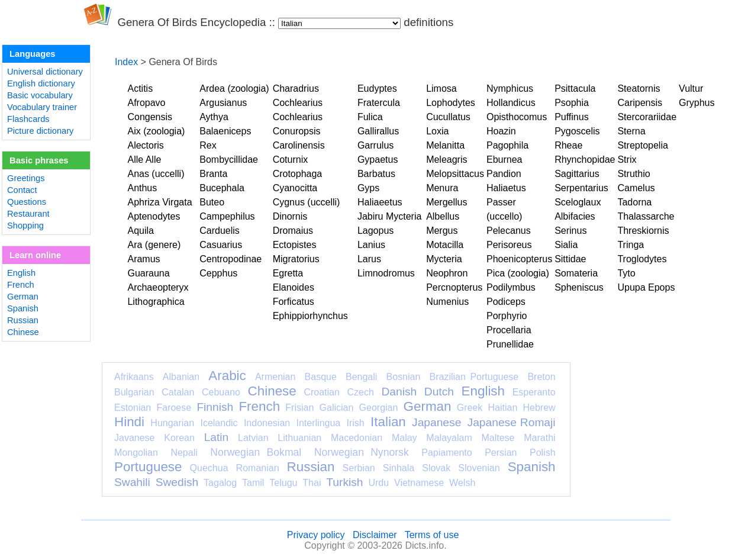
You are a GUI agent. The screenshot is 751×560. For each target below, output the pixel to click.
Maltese (498, 438)
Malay (404, 438)
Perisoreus (509, 245)
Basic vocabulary (40, 95)
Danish (399, 392)
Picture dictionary (40, 131)
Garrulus (375, 145)
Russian (23, 320)
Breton (541, 377)
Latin (217, 437)
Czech (360, 392)
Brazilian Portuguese (474, 377)
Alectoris (145, 145)
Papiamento (447, 453)
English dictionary (41, 83)
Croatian (321, 392)
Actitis (140, 88)
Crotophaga (298, 174)
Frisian (299, 408)
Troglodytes (642, 259)
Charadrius (296, 88)
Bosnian (404, 377)
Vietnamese (419, 483)
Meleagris (447, 160)
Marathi (539, 438)
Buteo (212, 202)
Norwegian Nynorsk (362, 452)
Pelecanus (509, 231)
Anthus (142, 188)
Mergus (442, 231)
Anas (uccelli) (156, 174)
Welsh (462, 483)
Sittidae (570, 259)
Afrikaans (134, 377)
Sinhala (399, 468)
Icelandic (219, 423)
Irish (356, 423)
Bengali (361, 377)
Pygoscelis (577, 131)
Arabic (227, 376)
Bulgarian (134, 392)
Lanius (371, 245)
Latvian (253, 438)
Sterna (631, 131)
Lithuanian (299, 438)
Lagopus (375, 231)
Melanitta (445, 145)
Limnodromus (386, 273)
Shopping (25, 226)
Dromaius (293, 231)
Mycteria (444, 259)
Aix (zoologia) (156, 131)
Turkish (344, 482)
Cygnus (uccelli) (307, 202)
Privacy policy (316, 535)
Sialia (566, 245)
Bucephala (222, 188)
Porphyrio (507, 316)
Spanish (23, 308)
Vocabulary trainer (42, 107)
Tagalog (220, 483)
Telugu (283, 483)
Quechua (209, 468)
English (21, 273)
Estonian (133, 408)
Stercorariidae (647, 117)
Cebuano (221, 392)
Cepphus (218, 273)
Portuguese (148, 467)
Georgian (379, 408)
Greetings (26, 178)
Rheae (568, 145)
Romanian (258, 468)
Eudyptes (377, 88)
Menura (442, 188)
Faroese (174, 408)
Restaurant (28, 214)
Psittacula (575, 88)
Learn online (35, 255)
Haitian (502, 408)
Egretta (288, 273)
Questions (27, 202)
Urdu (378, 483)
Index (126, 62)
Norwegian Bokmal (256, 452)
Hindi (129, 422)
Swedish (177, 482)
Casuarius (221, 245)
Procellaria (509, 330)
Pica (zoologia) (518, 273)
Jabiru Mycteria (389, 216)
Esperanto (534, 392)
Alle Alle (144, 160)
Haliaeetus (380, 202)
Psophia (572, 103)
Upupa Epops (646, 287)
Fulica (370, 117)
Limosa (441, 88)
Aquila (140, 231)
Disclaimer (375, 535)
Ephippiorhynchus (310, 316)
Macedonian (357, 438)
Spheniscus (579, 287)
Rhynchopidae (585, 160)
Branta (213, 174)
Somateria (576, 273)
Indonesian (267, 423)
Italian (388, 422)
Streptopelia (642, 145)
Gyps (368, 188)
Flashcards (28, 119)
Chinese (23, 332)
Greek (470, 408)
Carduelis (220, 231)
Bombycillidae (229, 160)
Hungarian (172, 423)
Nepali (184, 453)
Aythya (214, 117)
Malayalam (449, 438)
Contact (22, 190)
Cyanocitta (295, 188)
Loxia (437, 131)
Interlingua (319, 423)
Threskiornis (643, 231)
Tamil (253, 483)
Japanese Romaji (512, 422)
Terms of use (432, 535)
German (23, 297)
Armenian (275, 377)
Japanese (436, 422)
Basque (321, 377)
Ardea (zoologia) (234, 88)
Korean (179, 438)
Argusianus (223, 103)
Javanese (135, 438)
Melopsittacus (455, 174)
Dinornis (290, 216)
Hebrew (539, 408)
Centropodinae (231, 259)
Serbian (359, 468)
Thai (312, 483)
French (21, 285)
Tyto (626, 273)
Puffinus (572, 117)
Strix (627, 160)
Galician (337, 408)
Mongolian (136, 453)
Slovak (436, 468)
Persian (501, 453)
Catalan (178, 392)
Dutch (439, 392)
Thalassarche (646, 216)
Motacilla (445, 245)
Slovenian (479, 468)
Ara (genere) (154, 245)
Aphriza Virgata (159, 202)
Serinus (570, 231)
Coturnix (291, 160)
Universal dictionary (45, 72)
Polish (543, 453)
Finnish (215, 407)
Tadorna (634, 202)
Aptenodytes (154, 216)
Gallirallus (378, 131)
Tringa (631, 245)
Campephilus (227, 216)
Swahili (132, 482)
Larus (369, 259)
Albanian (181, 377)
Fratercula (379, 103)
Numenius (447, 302)
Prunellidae (510, 344)
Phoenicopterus (519, 259)
